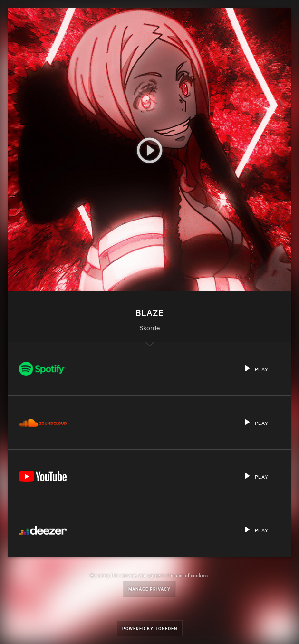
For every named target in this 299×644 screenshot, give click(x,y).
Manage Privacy (149, 589)
